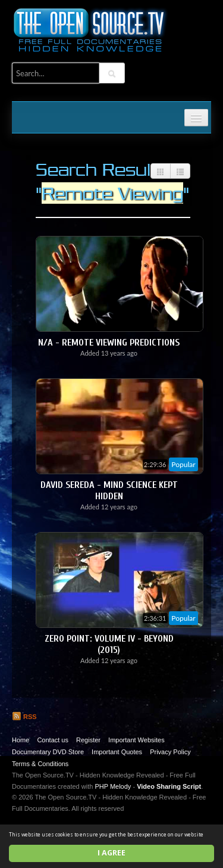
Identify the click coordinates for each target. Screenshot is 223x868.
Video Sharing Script (169, 786)
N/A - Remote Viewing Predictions (109, 343)
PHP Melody (113, 786)
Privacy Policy (170, 752)
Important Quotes (117, 752)
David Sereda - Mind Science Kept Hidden (109, 491)
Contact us (53, 740)
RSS (24, 717)
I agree (111, 853)
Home (21, 740)
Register (88, 740)
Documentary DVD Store (48, 752)
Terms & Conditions (40, 764)
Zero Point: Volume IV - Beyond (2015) (109, 644)
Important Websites (136, 740)
